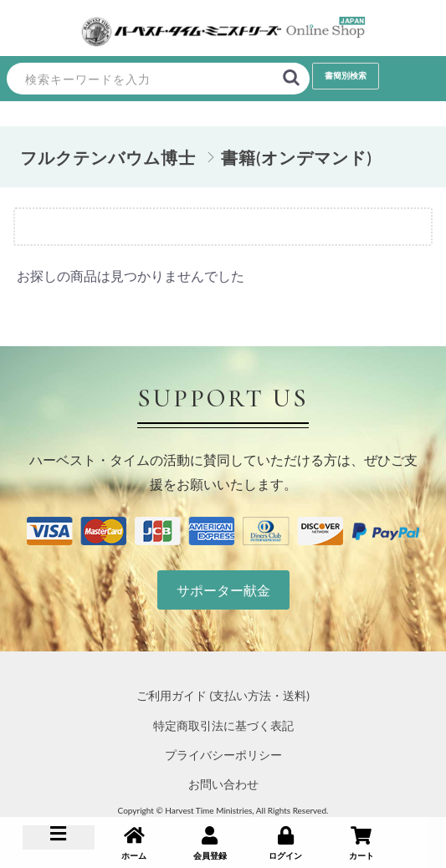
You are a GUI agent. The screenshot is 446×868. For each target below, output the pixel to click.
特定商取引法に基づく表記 (223, 725)
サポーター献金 (223, 590)
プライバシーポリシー (223, 755)
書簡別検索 (346, 75)
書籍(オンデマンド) (297, 157)
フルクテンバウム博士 (108, 157)
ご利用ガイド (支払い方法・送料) (223, 695)
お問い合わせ (223, 784)
